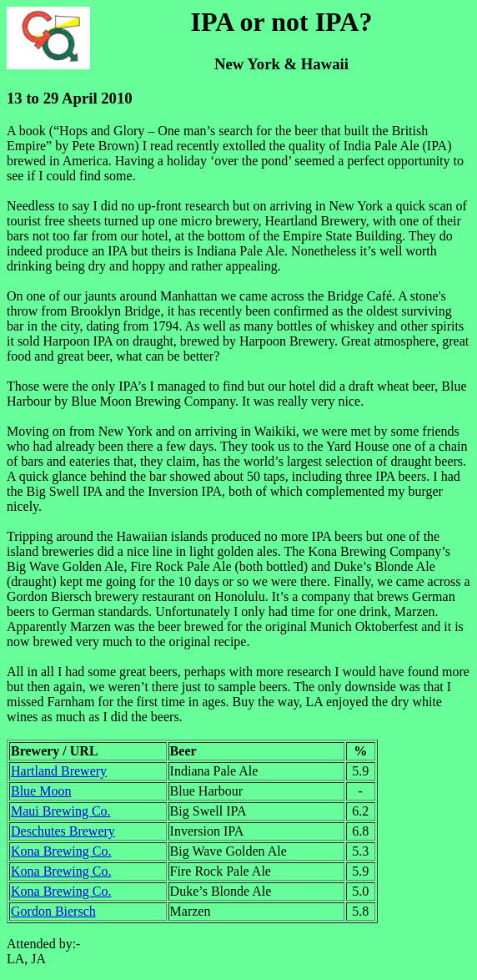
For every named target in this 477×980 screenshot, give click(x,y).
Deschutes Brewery (63, 831)
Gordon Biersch (53, 911)
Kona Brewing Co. (61, 851)
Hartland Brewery (59, 771)
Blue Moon (41, 791)
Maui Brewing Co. (61, 811)
